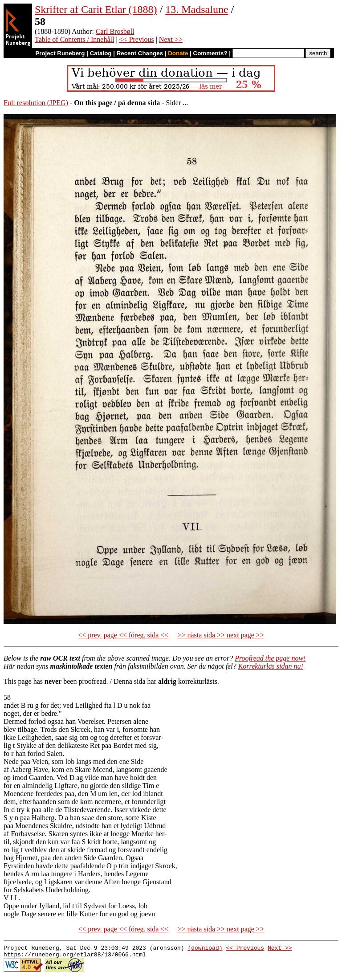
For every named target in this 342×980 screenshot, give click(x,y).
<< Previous (137, 39)
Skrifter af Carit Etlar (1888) (96, 9)
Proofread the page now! (270, 658)
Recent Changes (140, 53)
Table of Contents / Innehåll (74, 39)
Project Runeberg (60, 53)
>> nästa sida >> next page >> (221, 635)
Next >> (171, 39)
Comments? (210, 53)
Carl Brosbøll (115, 31)
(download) (205, 949)
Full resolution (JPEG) (36, 103)
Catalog (101, 53)
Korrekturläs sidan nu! (271, 666)
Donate (178, 53)
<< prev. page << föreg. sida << (123, 635)
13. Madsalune (197, 9)
